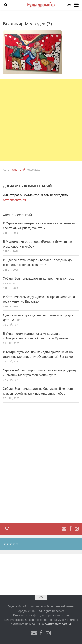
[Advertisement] (41, 120)
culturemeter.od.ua (58, 624)
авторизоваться (14, 200)
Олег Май (19, 170)
